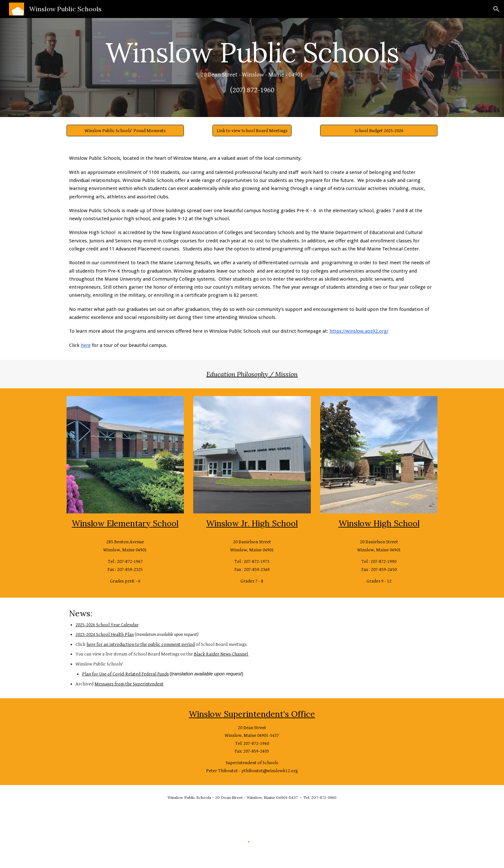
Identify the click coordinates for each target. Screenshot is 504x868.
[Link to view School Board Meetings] (252, 131)
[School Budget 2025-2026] (379, 131)
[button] (496, 9)
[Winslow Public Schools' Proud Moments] (125, 131)
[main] (252, 68)
